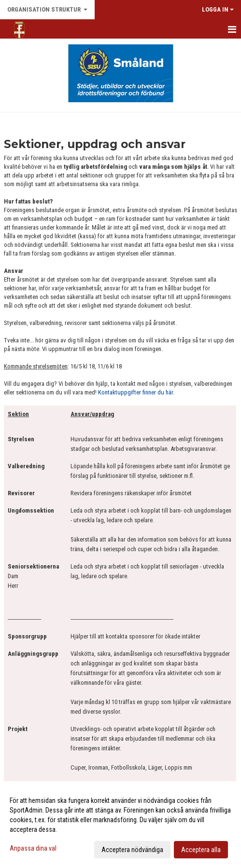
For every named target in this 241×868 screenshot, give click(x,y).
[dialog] (120, 825)
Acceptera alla (201, 850)
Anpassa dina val (33, 848)
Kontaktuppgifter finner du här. (136, 392)
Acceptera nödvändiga (132, 850)
